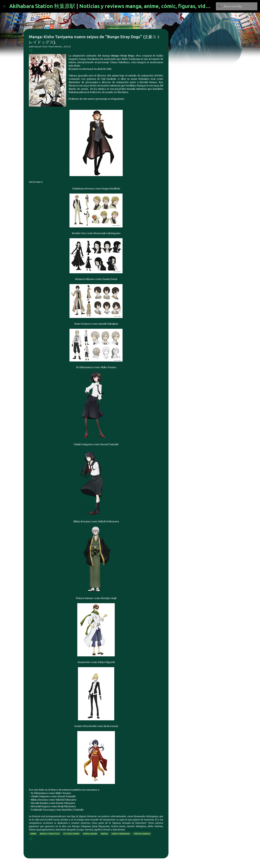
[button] (31, 51)
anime (33, 834)
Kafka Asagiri (90, 834)
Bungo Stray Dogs (50, 834)
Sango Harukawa (121, 834)
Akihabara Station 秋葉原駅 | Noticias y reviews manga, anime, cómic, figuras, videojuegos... (121, 6)
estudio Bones (71, 834)
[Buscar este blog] (240, 6)
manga (104, 834)
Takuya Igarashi (142, 834)
